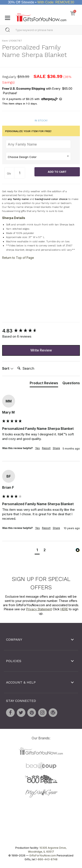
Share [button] (56, 448)
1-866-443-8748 (46, 859)
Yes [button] (37, 448)
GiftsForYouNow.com (43, 855)
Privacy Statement (39, 609)
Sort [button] (8, 368)
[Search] (33, 368)
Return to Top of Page (18, 258)
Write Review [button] (41, 350)
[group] (41, 331)
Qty (9, 173)
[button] (37, 550)
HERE (64, 609)
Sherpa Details (14, 218)
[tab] (44, 384)
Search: (16, 364)
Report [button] (46, 448)
